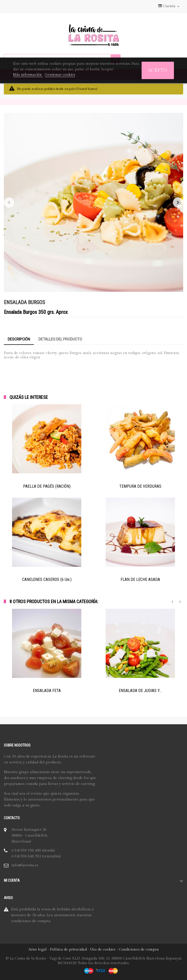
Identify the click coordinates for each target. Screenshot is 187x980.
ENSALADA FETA (47, 691)
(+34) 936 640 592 (26, 856)
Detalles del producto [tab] (60, 339)
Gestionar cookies (60, 75)
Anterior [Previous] (9, 203)
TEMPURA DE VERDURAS (140, 486)
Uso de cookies (103, 950)
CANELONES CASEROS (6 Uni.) (47, 579)
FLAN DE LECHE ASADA (140, 579)
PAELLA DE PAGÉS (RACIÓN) (47, 486)
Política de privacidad (68, 950)
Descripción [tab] (19, 339)
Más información (28, 75)
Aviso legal (37, 950)
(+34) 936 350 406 (26, 850)
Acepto (158, 70)
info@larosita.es (25, 865)
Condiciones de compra (139, 950)
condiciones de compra (31, 921)
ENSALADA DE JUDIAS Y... (140, 691)
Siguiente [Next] (178, 203)
